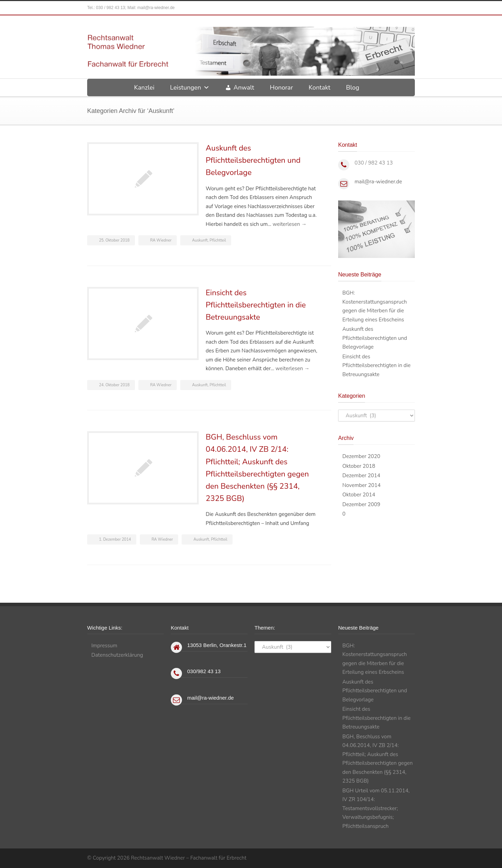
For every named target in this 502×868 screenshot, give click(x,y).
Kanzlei (144, 87)
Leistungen (190, 87)
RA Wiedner (161, 240)
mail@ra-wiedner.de (156, 8)
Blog (353, 87)
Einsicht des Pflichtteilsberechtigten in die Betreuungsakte (256, 305)
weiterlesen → (290, 224)
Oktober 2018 (359, 466)
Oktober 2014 (359, 495)
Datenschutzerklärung (117, 655)
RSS (408, 857)
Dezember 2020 (361, 456)
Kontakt (319, 87)
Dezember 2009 (361, 504)
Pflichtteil (218, 240)
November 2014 (362, 485)
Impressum (104, 646)
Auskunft (200, 240)
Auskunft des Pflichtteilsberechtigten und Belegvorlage (253, 160)
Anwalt (244, 87)
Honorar (281, 87)
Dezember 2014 (361, 475)
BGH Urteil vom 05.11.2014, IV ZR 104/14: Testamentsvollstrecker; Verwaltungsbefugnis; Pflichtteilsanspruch (376, 808)
